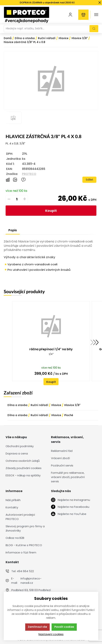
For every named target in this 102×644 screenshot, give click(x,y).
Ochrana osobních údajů (23, 461)
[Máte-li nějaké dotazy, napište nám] (23, 180)
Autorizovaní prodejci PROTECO (20, 517)
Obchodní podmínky (20, 446)
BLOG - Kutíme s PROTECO (24, 545)
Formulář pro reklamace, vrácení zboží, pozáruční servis (68, 477)
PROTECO (29, 174)
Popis (13, 230)
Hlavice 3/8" (72, 405)
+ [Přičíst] (25, 199)
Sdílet (89, 180)
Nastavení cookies (51, 634)
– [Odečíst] (9, 199)
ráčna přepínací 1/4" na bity (51, 349)
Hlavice (56, 405)
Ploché (69, 415)
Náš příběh (13, 500)
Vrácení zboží (60, 458)
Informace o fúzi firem (21, 552)
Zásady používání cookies (24, 468)
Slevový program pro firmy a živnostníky (25, 528)
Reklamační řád (62, 451)
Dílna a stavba (17, 405)
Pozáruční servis (62, 465)
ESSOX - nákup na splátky (23, 475)
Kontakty (12, 507)
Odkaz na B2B (15, 538)
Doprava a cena (17, 453)
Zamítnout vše (37, 627)
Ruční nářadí (39, 405)
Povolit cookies (64, 627)
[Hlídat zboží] (15, 180)
